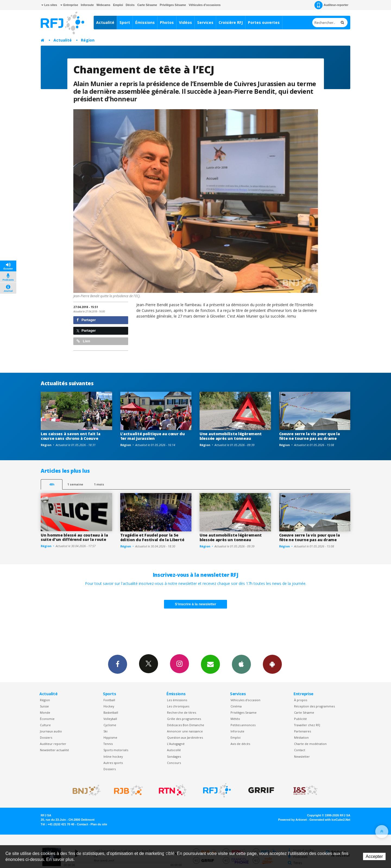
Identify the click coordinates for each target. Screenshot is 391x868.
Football (109, 700)
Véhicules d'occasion (245, 700)
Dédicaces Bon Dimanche (186, 725)
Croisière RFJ (231, 22)
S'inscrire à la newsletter (195, 604)
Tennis (108, 744)
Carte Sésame (147, 5)
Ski (105, 731)
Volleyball (110, 719)
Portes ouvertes (264, 22)
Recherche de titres (182, 712)
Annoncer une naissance (185, 731)
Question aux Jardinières (185, 737)
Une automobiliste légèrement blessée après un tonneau (231, 436)
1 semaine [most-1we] (75, 484)
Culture (45, 725)
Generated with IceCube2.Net (330, 820)
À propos (301, 700)
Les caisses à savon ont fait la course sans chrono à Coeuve (70, 436)
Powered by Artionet (293, 820)
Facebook (118, 664)
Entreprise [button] (69, 5)
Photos (167, 22)
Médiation (301, 737)
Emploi (118, 5)
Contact (300, 750)
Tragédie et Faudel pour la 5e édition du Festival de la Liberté (152, 537)
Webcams (103, 5)
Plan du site (99, 824)
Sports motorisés (116, 750)
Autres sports (113, 763)
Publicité (300, 719)
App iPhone (241, 664)
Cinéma (236, 706)
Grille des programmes (184, 719)
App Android (272, 664)
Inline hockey (113, 756)
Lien (83, 341)
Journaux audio (51, 731)
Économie (47, 719)
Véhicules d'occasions (205, 5)
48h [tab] (52, 484)
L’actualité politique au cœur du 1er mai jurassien (153, 436)
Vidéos (185, 22)
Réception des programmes (314, 706)
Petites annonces (243, 725)
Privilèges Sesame (244, 712)
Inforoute (87, 5)
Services (205, 22)
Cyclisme (110, 725)
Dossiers (46, 737)
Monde (45, 712)
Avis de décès (240, 744)
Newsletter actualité (54, 750)
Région (88, 40)
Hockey (109, 706)
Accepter (374, 856)
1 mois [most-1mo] (99, 484)
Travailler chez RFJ (307, 725)
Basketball (111, 712)
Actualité (105, 22)
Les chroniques (178, 706)
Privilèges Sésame (173, 5)
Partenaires (302, 731)
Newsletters (210, 664)
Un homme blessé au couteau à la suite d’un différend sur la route (74, 537)
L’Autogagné (176, 744)
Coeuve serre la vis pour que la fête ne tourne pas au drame (310, 436)
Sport (125, 22)
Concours (174, 763)
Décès (130, 5)
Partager (86, 320)
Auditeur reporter (53, 744)
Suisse (44, 706)
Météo (235, 719)
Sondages (174, 756)
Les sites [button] (49, 5)
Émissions (145, 22)
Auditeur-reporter (331, 5)
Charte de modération (310, 744)
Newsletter (302, 756)
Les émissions (177, 700)
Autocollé (174, 750)
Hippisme (110, 737)
